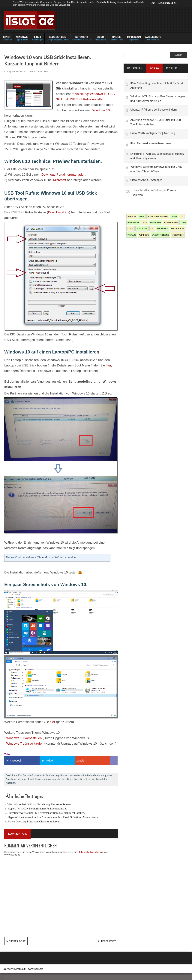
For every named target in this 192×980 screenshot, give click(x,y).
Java (145, 223)
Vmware (132, 235)
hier (108, 365)
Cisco (174, 216)
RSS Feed (172, 68)
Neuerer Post (16, 941)
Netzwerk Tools (116, 38)
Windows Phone (160, 235)
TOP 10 (154, 68)
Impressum (134, 38)
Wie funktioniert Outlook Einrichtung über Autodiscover (39, 804)
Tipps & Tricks (22, 38)
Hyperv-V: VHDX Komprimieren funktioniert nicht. (37, 809)
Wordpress (178, 235)
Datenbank (133, 223)
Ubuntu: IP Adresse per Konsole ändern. (154, 110)
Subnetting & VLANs (82, 38)
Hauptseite (7, 38)
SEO (152, 229)
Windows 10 (101, 110)
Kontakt (8, 969)
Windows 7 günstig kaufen (25, 744)
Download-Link (58, 212)
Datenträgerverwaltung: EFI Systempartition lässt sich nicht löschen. (46, 813)
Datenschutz (153, 38)
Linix (183, 223)
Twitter (50, 761)
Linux (130, 229)
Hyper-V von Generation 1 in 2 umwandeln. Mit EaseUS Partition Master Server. (54, 817)
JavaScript (156, 223)
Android (132, 216)
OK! (153, 3)
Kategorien (135, 68)
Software (163, 229)
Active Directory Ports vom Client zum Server (33, 821)
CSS (181, 216)
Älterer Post (107, 941)
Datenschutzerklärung (90, 852)
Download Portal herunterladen (63, 175)
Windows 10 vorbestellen (24, 738)
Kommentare (17, 834)
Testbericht (178, 229)
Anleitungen (37, 38)
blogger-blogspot (158, 216)
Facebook (16, 761)
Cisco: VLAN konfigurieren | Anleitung (153, 133)
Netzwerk (142, 229)
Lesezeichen (171, 223)
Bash (142, 216)
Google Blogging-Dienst (58, 38)
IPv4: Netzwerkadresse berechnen (150, 143)
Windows (21, 72)
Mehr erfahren (167, 3)
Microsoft (60, 180)
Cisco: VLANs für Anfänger (146, 180)
